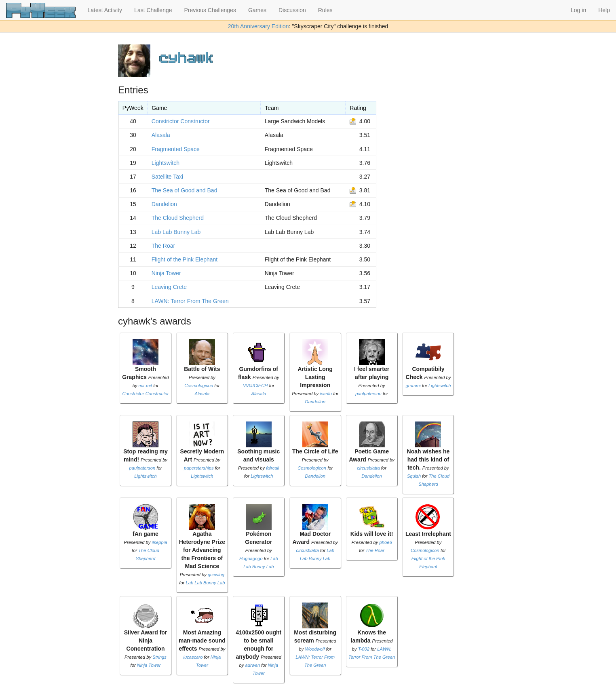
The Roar (163, 246)
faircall (272, 468)
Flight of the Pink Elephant (185, 259)
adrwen (253, 665)
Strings (159, 657)
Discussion (292, 10)
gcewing (216, 575)
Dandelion (164, 204)
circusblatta (368, 468)
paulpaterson (368, 394)
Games (257, 10)
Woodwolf (315, 649)
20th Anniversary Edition (258, 26)
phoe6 (386, 542)
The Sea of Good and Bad (185, 190)
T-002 (364, 649)
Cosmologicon (199, 386)
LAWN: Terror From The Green (190, 301)
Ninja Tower (166, 273)
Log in (578, 10)
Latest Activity (105, 10)
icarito (326, 394)
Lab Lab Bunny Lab (176, 232)
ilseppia (160, 542)
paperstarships (199, 468)
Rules (325, 10)
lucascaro (193, 657)
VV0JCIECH (255, 386)
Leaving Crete (169, 287)
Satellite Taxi (167, 177)
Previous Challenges (210, 10)
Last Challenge (153, 10)
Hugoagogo (251, 558)
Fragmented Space (176, 149)
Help (604, 10)
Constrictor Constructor (181, 121)
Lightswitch (166, 163)
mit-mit (146, 386)
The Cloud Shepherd (178, 218)
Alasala (161, 135)
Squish (414, 476)
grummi (413, 386)
